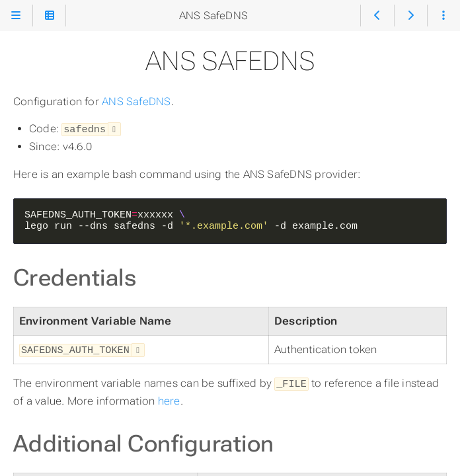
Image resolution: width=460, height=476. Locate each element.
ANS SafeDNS (136, 101)
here (169, 398)
